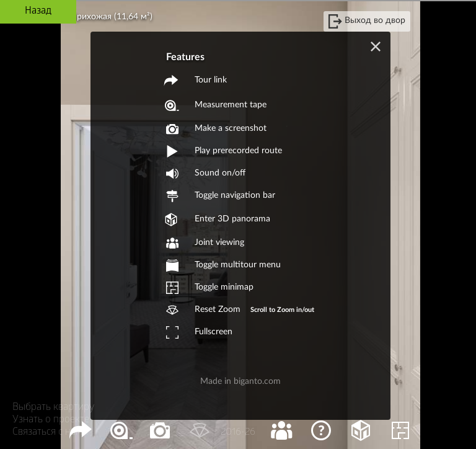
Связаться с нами (50, 433)
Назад (38, 11)
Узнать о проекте (51, 420)
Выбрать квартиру (53, 408)
